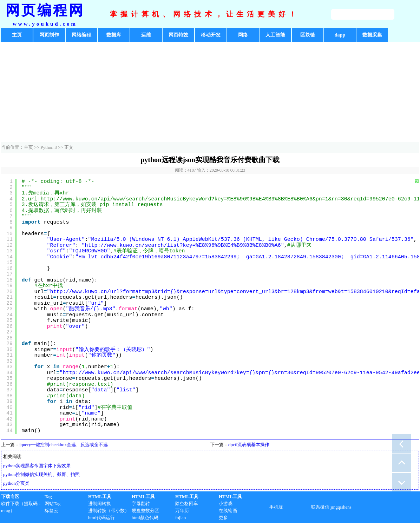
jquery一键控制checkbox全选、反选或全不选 (64, 445)
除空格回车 (187, 504)
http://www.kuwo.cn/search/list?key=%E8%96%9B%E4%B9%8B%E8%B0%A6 (183, 246)
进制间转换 (100, 504)
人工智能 (275, 35)
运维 (146, 35)
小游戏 (226, 504)
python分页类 (16, 483)
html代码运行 (101, 518)
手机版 (276, 507)
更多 (223, 518)
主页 (17, 35)
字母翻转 (141, 504)
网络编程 (81, 35)
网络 (243, 35)
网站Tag (52, 504)
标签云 (51, 511)
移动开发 (211, 35)
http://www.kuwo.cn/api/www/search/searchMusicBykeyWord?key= (156, 373)
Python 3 (49, 147)
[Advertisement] (210, 93)
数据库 (114, 35)
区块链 (308, 35)
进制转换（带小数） (109, 511)
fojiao (181, 518)
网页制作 (49, 35)
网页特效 (178, 35)
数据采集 (372, 35)
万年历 (182, 511)
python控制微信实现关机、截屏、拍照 (41, 474)
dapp (340, 35)
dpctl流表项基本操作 (249, 445)
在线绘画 (228, 511)
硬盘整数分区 (145, 511)
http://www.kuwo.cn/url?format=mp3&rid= (110, 292)
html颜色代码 (145, 518)
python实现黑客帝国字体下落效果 (37, 466)
